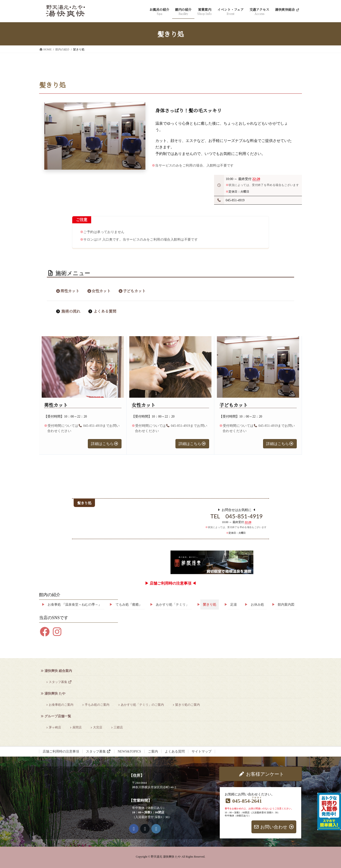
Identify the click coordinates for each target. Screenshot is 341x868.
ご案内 (153, 751)
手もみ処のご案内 (97, 705)
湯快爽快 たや (55, 694)
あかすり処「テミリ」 (172, 605)
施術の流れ (71, 311)
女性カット (99, 291)
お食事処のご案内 (61, 705)
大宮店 (98, 727)
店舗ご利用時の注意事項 (61, 751)
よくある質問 (105, 311)
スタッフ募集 (60, 682)
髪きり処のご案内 (188, 705)
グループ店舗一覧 (58, 716)
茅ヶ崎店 (55, 727)
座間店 (77, 727)
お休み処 (257, 605)
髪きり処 (210, 605)
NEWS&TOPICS (129, 751)
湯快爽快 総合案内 (58, 671)
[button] (105, 444)
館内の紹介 (50, 595)
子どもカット (132, 291)
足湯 (233, 605)
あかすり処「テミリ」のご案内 (142, 705)
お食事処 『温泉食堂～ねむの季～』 (75, 605)
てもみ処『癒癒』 (129, 605)
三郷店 (118, 727)
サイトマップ (202, 751)
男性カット (67, 291)
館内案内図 (286, 605)
